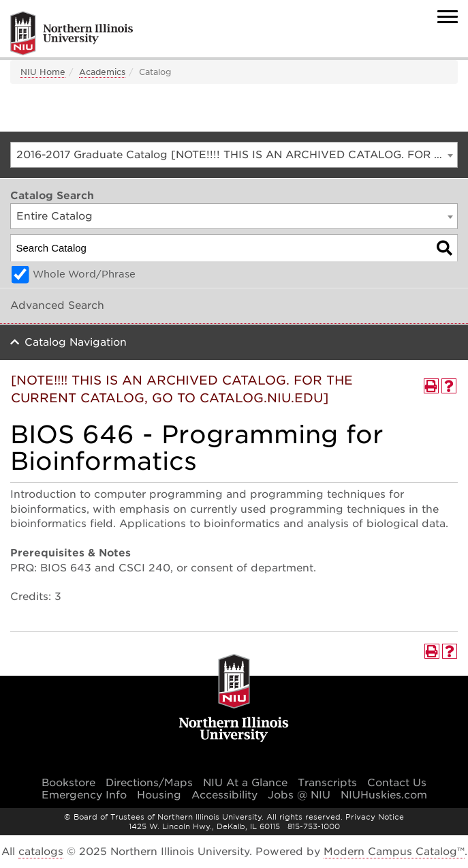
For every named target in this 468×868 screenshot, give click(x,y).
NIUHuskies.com (384, 795)
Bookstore (68, 783)
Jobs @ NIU (299, 795)
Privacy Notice (375, 817)
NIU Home (43, 72)
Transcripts (327, 783)
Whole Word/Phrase (84, 274)
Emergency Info (84, 795)
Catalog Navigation (76, 342)
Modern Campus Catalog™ (394, 852)
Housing (159, 795)
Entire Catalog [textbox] (54, 216)
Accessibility (224, 795)
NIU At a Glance (245, 783)
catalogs (41, 852)
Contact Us (397, 783)
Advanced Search (57, 305)
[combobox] (234, 155)
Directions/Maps (149, 783)
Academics (102, 72)
